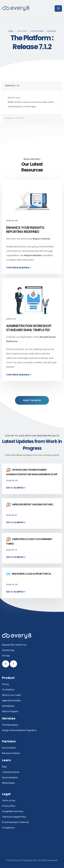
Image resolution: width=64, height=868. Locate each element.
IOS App (7, 656)
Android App (8, 650)
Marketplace (8, 706)
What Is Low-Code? (12, 695)
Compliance (8, 828)
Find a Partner (9, 748)
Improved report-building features (30, 505)
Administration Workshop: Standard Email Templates (29, 328)
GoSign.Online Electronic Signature (19, 730)
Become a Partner (11, 753)
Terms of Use (9, 801)
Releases (51, 31)
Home (11, 31)
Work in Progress (10, 711)
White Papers (8, 783)
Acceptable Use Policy (13, 811)
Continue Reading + (19, 268)
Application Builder (11, 701)
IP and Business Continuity (16, 822)
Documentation (10, 778)
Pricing (5, 684)
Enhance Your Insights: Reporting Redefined (25, 230)
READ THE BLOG (32, 400)
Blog (4, 767)
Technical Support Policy (14, 817)
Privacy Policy (9, 806)
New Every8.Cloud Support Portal (29, 574)
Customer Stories (11, 772)
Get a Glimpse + (16, 488)
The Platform (37, 31)
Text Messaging (10, 725)
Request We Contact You (14, 645)
